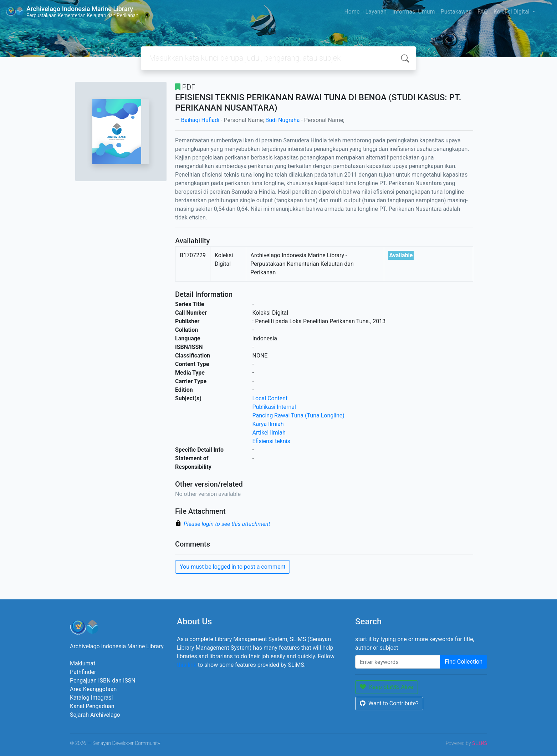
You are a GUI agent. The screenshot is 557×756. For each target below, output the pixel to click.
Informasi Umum (413, 12)
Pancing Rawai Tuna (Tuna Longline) (298, 415)
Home (352, 12)
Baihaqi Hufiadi (200, 120)
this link (187, 665)
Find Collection (464, 662)
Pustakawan (456, 12)
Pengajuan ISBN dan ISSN (103, 681)
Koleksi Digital (512, 12)
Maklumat (83, 663)
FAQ (483, 12)
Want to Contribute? (389, 703)
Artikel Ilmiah (269, 433)
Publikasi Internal (274, 407)
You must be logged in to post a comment (232, 567)
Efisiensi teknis (271, 441)
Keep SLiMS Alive (387, 687)
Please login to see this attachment (227, 524)
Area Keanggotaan (93, 689)
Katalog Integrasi (91, 698)
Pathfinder (83, 672)
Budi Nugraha (282, 120)
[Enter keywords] (398, 662)
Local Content (270, 398)
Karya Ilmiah (268, 424)
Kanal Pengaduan (92, 706)
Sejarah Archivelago (95, 715)
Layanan (376, 12)
